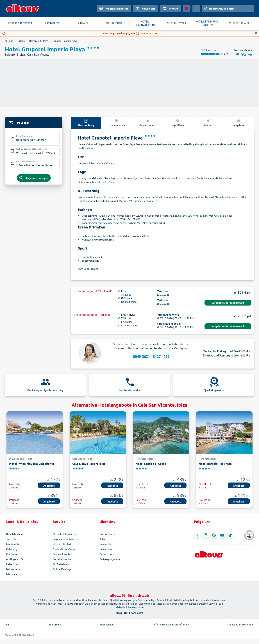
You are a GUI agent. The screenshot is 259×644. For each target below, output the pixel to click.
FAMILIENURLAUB (239, 23)
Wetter (208, 123)
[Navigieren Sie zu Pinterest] (214, 535)
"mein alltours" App (64, 549)
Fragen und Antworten (66, 539)
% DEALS (83, 23)
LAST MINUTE (51, 23)
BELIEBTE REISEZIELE (20, 23)
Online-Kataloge (62, 569)
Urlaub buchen (14, 534)
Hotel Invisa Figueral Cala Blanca (32, 464)
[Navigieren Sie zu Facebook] (197, 535)
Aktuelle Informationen (66, 534)
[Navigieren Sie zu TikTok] (230, 535)
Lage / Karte (178, 123)
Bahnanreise (13, 569)
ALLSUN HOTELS (176, 23)
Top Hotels (12, 539)
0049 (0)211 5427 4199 (151, 356)
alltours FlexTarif (62, 544)
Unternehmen (107, 534)
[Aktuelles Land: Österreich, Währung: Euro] (196, 8)
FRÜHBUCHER (114, 23)
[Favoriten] (187, 8)
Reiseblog (12, 549)
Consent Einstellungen (241, 624)
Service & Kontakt (63, 554)
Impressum (55, 624)
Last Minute (13, 544)
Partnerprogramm (110, 559)
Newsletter (106, 544)
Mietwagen (13, 574)
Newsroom (106, 549)
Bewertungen (147, 123)
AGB (7, 624)
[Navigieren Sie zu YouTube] (222, 535)
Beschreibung (86, 123)
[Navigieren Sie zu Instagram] (206, 535)
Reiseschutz (13, 564)
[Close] (256, 33)
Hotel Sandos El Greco (151, 464)
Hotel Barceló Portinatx (215, 464)
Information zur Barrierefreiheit (171, 624)
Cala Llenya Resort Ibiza (89, 464)
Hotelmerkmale (117, 123)
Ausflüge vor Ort (15, 559)
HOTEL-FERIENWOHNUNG (145, 23)
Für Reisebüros (61, 564)
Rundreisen (13, 554)
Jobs (102, 539)
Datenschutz (107, 554)
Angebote (239, 123)
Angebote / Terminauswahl (228, 303)
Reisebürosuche (62, 559)
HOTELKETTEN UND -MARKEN (208, 23)
